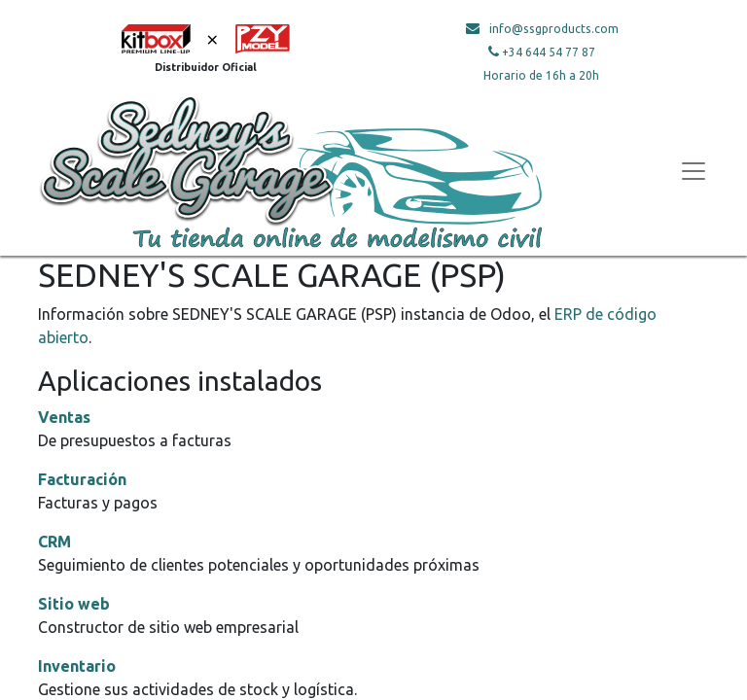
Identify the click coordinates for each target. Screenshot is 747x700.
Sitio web (74, 604)
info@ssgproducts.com (554, 29)
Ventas (64, 417)
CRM (54, 542)
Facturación (82, 479)
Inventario (77, 666)
